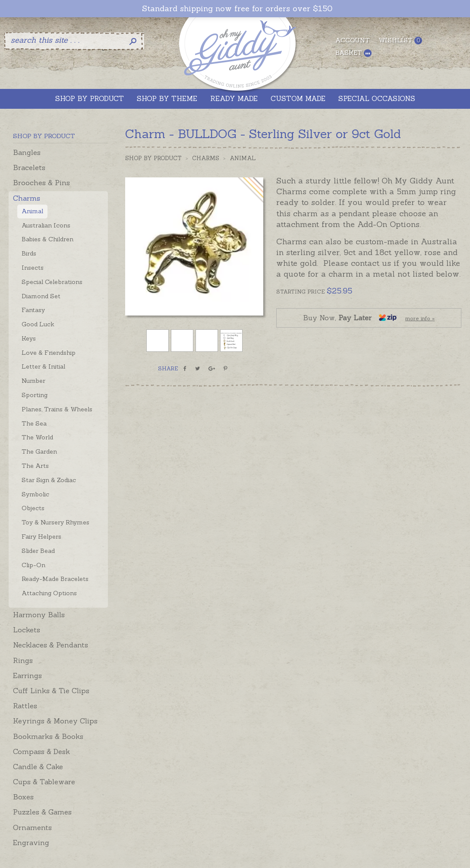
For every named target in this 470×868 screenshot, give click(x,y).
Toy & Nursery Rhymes (55, 522)
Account (353, 40)
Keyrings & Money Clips (55, 721)
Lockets (27, 630)
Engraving (31, 843)
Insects (33, 268)
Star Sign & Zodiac (49, 480)
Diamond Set (41, 296)
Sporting (35, 395)
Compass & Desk (41, 751)
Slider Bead (38, 551)
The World (37, 437)
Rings (23, 660)
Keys (29, 338)
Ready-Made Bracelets (55, 579)
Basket (353, 53)
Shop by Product (153, 158)
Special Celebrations (52, 282)
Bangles (27, 152)
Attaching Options (49, 593)
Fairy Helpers (41, 537)
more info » (420, 318)
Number (33, 381)
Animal (32, 211)
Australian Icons (46, 225)
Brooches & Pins (41, 183)
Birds (29, 253)
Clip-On (33, 565)
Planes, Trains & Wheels (57, 409)
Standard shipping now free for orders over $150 (237, 9)
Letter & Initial (43, 366)
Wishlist (400, 40)
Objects (33, 508)
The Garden (39, 451)
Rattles (25, 706)
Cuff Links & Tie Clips (51, 691)
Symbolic (35, 494)
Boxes (23, 797)
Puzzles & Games (42, 812)
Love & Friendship (49, 353)
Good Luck (38, 324)
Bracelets (29, 167)
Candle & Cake (38, 767)
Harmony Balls (39, 615)
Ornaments (32, 827)
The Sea (34, 423)
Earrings (27, 675)
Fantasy (33, 310)
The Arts (35, 466)
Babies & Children (47, 239)
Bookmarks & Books (48, 736)
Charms (27, 198)
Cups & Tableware (44, 782)
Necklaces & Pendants (50, 645)
